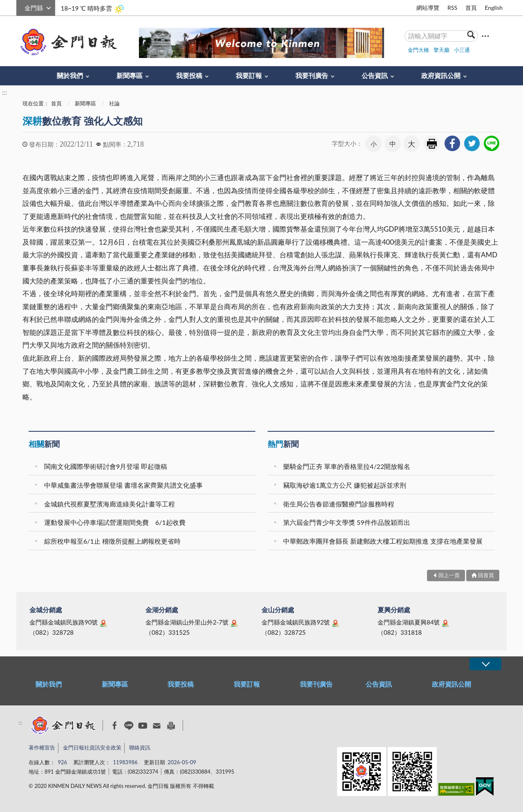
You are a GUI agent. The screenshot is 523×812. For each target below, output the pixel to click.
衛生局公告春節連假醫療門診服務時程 (339, 504)
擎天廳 (441, 50)
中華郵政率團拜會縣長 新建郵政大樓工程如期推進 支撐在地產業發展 (383, 541)
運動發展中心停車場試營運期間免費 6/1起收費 (115, 522)
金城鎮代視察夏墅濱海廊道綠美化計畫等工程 (110, 504)
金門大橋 (418, 50)
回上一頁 (449, 575)
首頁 (471, 8)
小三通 (462, 50)
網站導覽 (428, 8)
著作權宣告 (42, 747)
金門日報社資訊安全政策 (92, 747)
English (494, 8)
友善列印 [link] (432, 144)
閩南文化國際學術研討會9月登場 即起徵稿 (106, 466)
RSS (452, 8)
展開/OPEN (485, 664)
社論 (114, 103)
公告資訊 (375, 75)
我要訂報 (249, 75)
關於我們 (70, 75)
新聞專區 (130, 75)
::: (21, 7)
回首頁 (486, 575)
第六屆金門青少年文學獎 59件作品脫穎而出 (347, 522)
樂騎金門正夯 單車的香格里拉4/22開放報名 (347, 466)
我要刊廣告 (312, 75)
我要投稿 (189, 75)
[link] (452, 143)
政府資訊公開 (441, 75)
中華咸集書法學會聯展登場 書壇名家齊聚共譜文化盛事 (123, 485)
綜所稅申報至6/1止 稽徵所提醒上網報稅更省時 (112, 541)
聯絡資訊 (140, 747)
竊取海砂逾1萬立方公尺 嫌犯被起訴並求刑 (345, 485)
